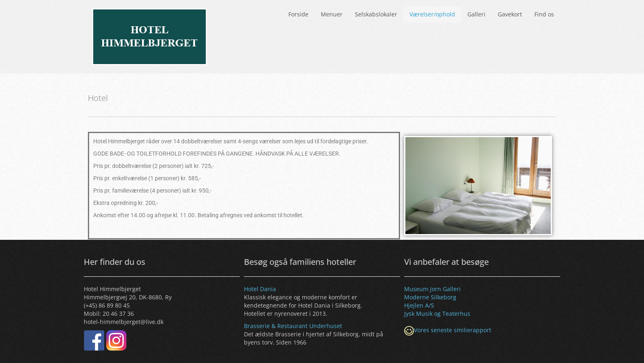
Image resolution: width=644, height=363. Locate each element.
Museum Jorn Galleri (432, 289)
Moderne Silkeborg (430, 297)
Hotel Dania (260, 289)
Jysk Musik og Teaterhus (437, 314)
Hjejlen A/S (419, 305)
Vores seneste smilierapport (453, 330)
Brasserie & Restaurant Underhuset (293, 326)
